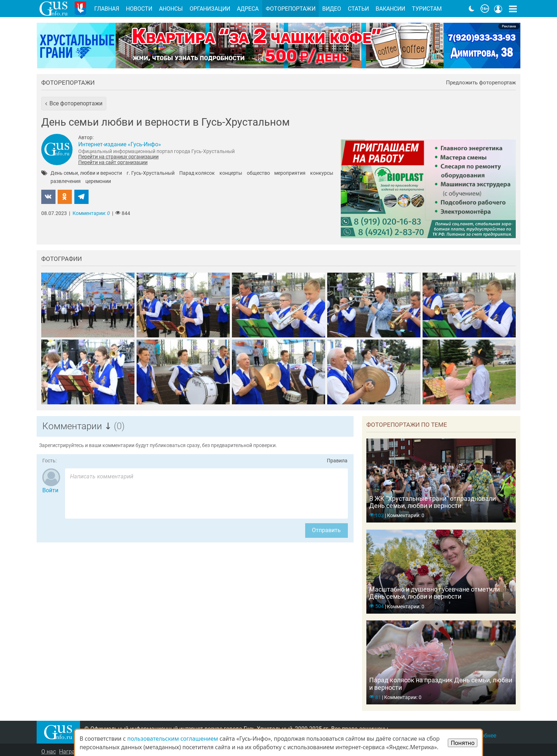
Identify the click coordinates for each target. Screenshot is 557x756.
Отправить (326, 530)
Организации (210, 9)
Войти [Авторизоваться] (50, 490)
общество (258, 173)
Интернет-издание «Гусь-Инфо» (120, 144)
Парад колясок (197, 173)
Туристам (427, 9)
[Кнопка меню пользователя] (498, 9)
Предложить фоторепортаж (481, 83)
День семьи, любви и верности (86, 173)
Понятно (463, 743)
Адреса (248, 9)
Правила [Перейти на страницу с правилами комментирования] (337, 461)
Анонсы (171, 9)
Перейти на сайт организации (113, 162)
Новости (139, 9)
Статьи (358, 9)
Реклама (509, 26)
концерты (231, 173)
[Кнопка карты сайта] (513, 9)
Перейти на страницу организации (118, 157)
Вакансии (390, 9)
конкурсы (322, 173)
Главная (107, 9)
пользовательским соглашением (173, 739)
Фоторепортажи (68, 83)
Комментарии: (91, 213)
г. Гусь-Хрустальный (151, 173)
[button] (74, 104)
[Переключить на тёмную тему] (472, 9)
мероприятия (290, 173)
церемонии (98, 182)
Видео (332, 9)
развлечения (66, 182)
